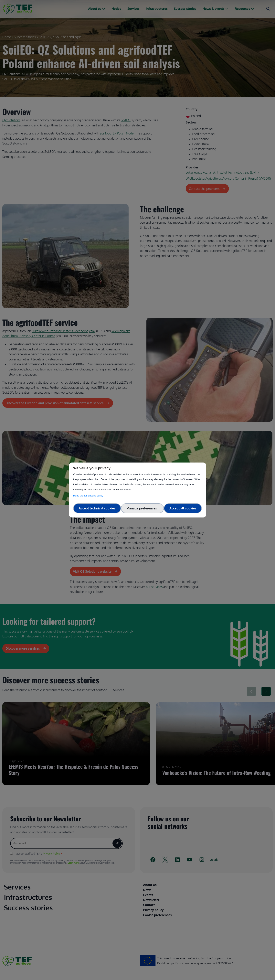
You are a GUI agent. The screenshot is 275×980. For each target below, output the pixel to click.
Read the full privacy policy (89, 496)
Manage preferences (142, 508)
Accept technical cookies (97, 508)
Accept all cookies (183, 508)
